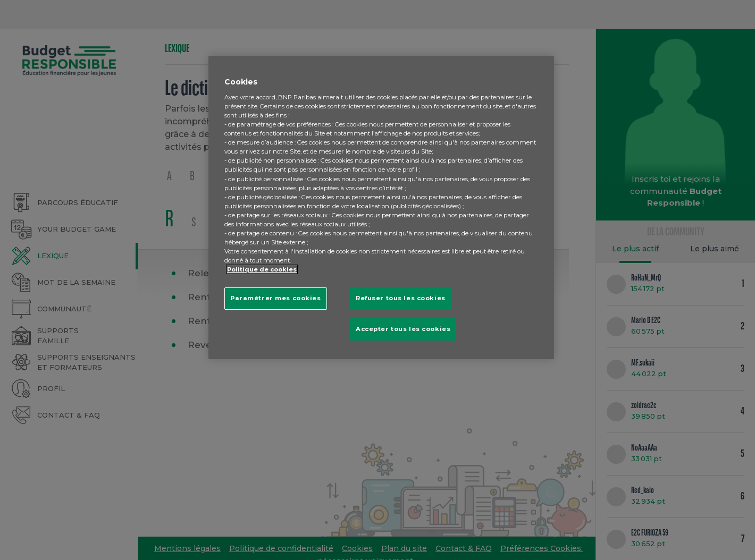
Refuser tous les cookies (401, 298)
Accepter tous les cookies (403, 329)
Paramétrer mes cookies (276, 298)
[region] (381, 207)
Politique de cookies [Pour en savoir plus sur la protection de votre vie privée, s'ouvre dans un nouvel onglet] (262, 269)
